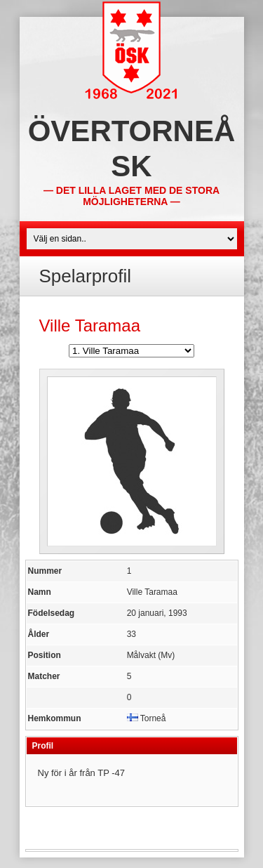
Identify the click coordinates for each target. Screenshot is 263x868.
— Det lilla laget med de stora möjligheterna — (131, 196)
